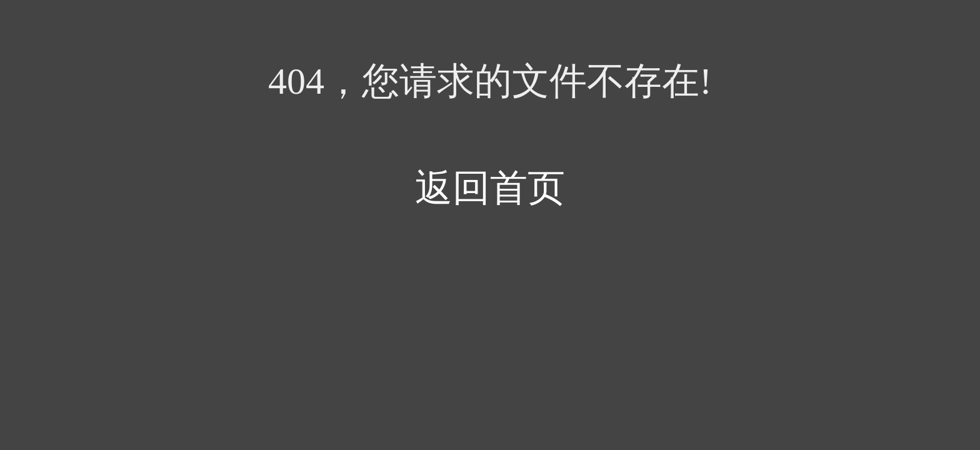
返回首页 (490, 188)
